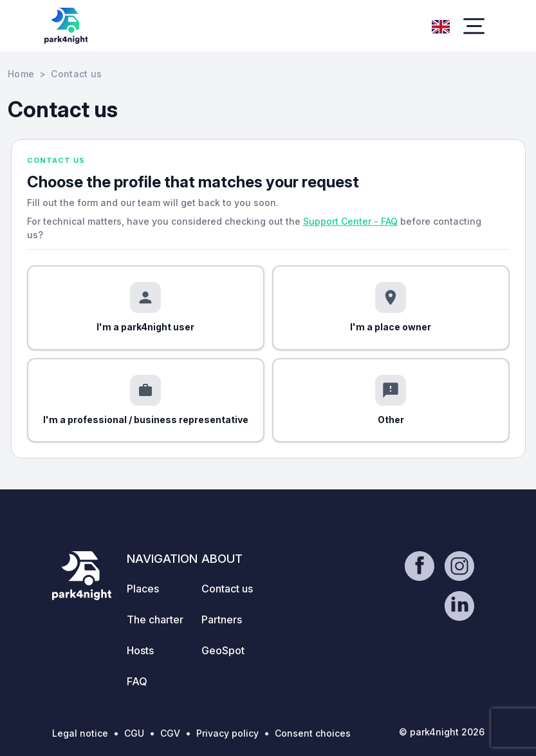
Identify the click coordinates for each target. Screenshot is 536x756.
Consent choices (313, 733)
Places (143, 589)
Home (21, 74)
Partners (222, 619)
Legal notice (80, 733)
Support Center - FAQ (350, 221)
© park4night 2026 (442, 732)
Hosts (140, 650)
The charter (155, 619)
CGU (134, 733)
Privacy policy (227, 733)
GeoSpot (223, 650)
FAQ (137, 681)
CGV (170, 733)
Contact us (227, 589)
